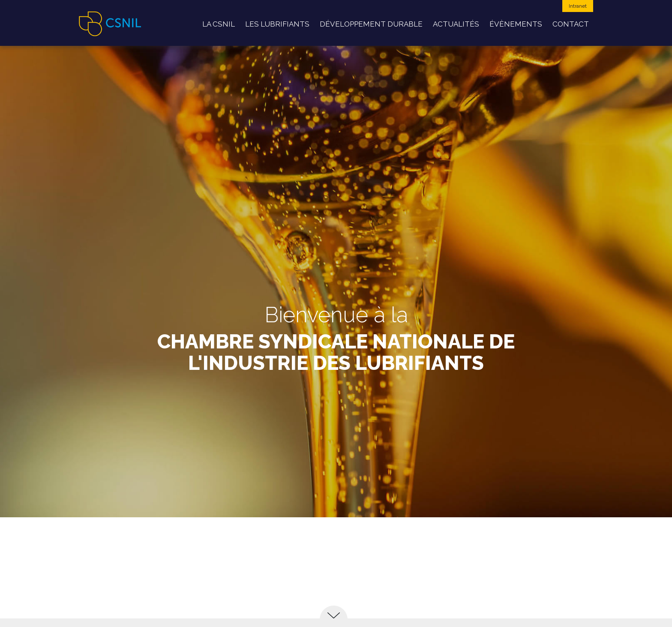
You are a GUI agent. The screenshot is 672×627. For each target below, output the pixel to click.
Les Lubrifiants (277, 24)
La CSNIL (219, 24)
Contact (571, 24)
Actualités (456, 24)
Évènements (516, 24)
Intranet (578, 6)
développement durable (371, 24)
